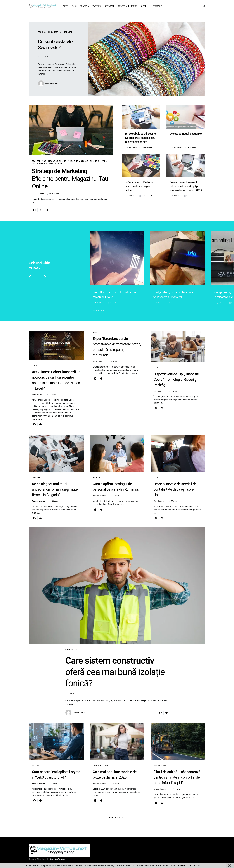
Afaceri (36, 161)
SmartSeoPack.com (58, 859)
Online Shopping (99, 161)
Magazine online (57, 161)
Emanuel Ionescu (52, 83)
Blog (34, 365)
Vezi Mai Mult (178, 865)
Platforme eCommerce (44, 164)
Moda (106, 765)
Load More (115, 818)
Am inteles (194, 865)
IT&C (44, 161)
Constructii (72, 650)
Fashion (42, 32)
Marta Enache (37, 395)
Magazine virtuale (78, 161)
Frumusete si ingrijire (60, 32)
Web (60, 164)
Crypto (36, 765)
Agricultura (160, 765)
